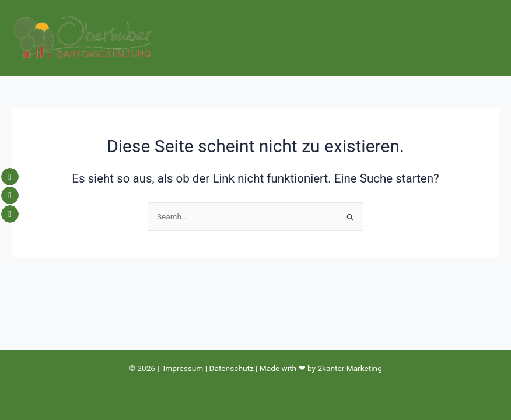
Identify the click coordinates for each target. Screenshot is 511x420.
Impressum (183, 368)
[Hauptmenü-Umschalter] (488, 38)
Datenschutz (231, 368)
